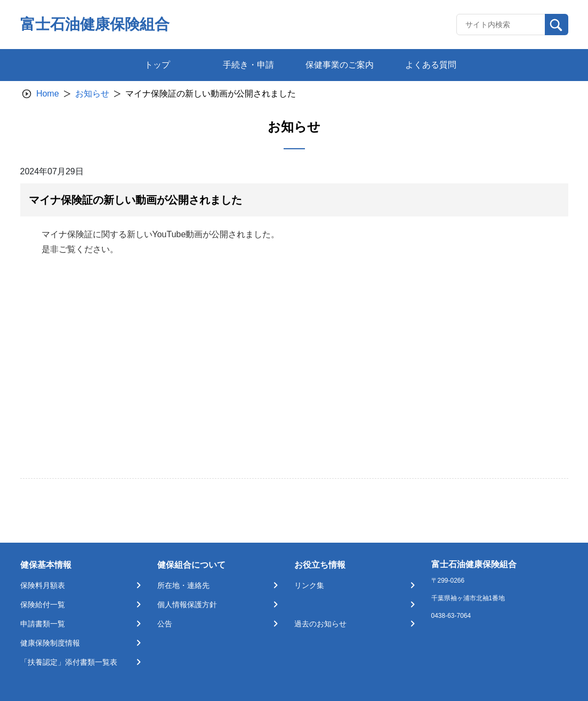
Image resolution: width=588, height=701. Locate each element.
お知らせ (92, 94)
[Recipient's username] (501, 25)
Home (48, 94)
